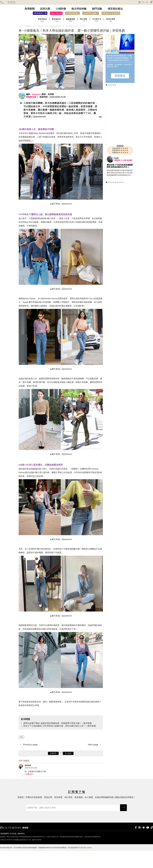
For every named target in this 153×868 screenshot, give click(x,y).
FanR (116, 177)
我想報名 (120, 94)
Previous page (30, 763)
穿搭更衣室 (31, 115)
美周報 (11, 21)
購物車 (151, 21)
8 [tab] (119, 201)
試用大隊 (45, 27)
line (144, 846)
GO (123, 826)
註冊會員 (53, 772)
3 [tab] (110, 103)
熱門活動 (97, 27)
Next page (93, 763)
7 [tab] (117, 201)
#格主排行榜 (56, 32)
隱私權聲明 (5, 852)
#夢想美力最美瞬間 (111, 32)
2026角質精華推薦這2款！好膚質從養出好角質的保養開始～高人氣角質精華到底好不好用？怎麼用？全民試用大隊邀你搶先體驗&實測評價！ (119, 76)
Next (132, 97)
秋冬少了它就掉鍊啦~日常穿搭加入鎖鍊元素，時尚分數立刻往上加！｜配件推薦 (60, 744)
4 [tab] (112, 103)
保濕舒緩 (120, 164)
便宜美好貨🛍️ (115, 27)
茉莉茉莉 (28, 784)
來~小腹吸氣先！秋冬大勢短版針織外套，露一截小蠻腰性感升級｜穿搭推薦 (60, 45)
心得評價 (61, 27)
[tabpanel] (120, 77)
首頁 (20, 45)
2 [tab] (108, 103)
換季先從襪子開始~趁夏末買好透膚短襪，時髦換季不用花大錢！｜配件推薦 (58, 742)
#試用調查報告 (72, 32)
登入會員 (68, 772)
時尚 (22, 756)
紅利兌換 (13, 852)
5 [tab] (114, 103)
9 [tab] (121, 201)
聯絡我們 (21, 852)
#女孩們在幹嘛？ (91, 32)
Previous (108, 97)
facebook (135, 846)
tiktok (152, 846)
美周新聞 (30, 27)
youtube (148, 846)
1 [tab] (106, 103)
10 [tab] (123, 201)
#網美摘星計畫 (40, 32)
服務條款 (89, 866)
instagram (140, 846)
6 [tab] (116, 103)
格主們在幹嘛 (79, 27)
